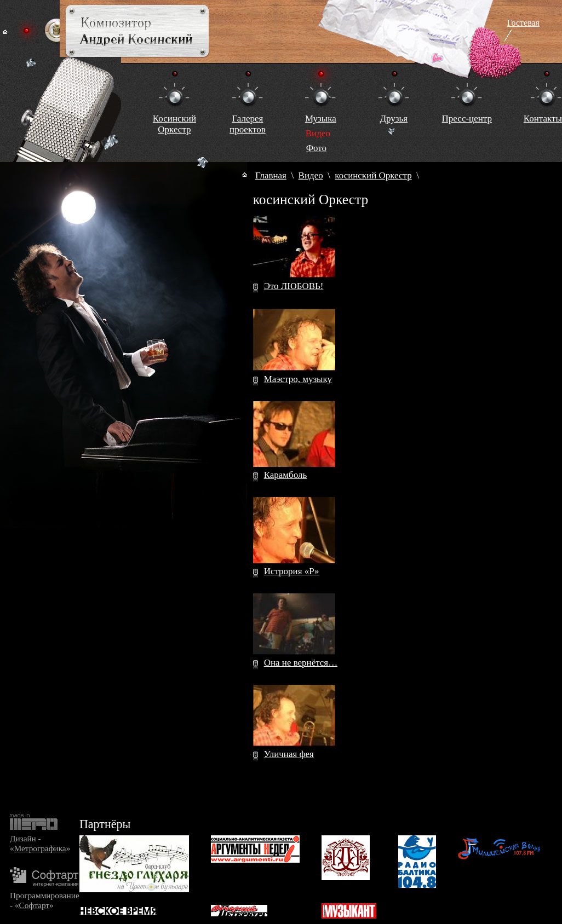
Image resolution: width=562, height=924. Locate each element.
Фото (316, 148)
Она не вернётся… (301, 663)
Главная (271, 175)
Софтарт (34, 905)
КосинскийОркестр (174, 124)
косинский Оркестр (373, 175)
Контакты (543, 119)
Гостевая (523, 23)
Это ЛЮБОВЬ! (294, 286)
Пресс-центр (467, 119)
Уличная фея (289, 754)
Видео (311, 175)
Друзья (394, 119)
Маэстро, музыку (298, 379)
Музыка (321, 119)
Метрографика (40, 848)
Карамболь (285, 475)
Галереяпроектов (248, 124)
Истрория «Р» (292, 571)
